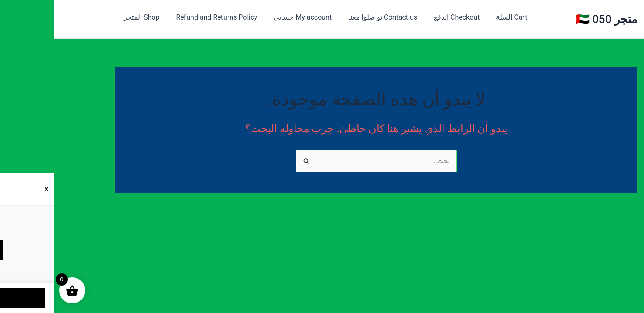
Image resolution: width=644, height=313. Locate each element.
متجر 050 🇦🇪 (552, 19)
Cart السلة (443, 17)
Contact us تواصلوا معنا (319, 17)
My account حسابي (242, 17)
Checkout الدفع (391, 17)
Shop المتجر (86, 17)
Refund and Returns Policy (158, 17)
